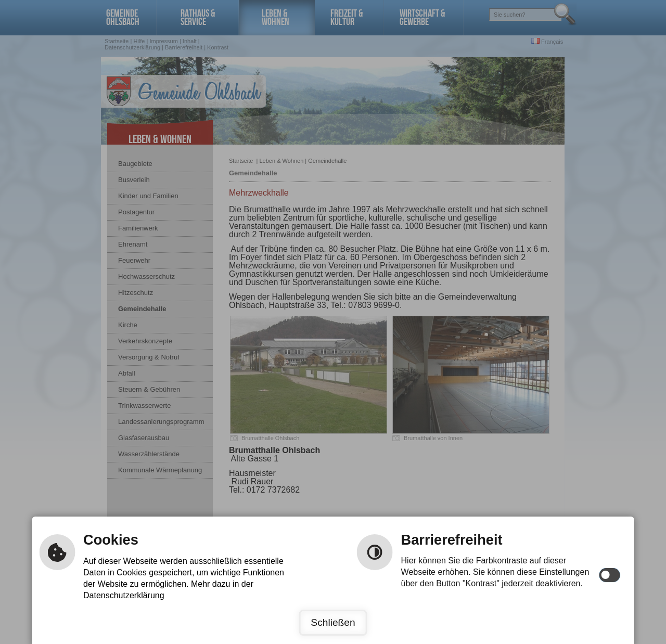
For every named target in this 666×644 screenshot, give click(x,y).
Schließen (333, 622)
